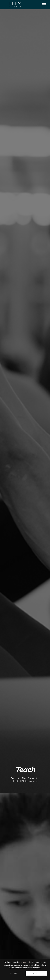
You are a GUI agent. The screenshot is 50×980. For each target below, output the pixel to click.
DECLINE (14, 973)
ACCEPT (36, 973)
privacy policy (26, 962)
